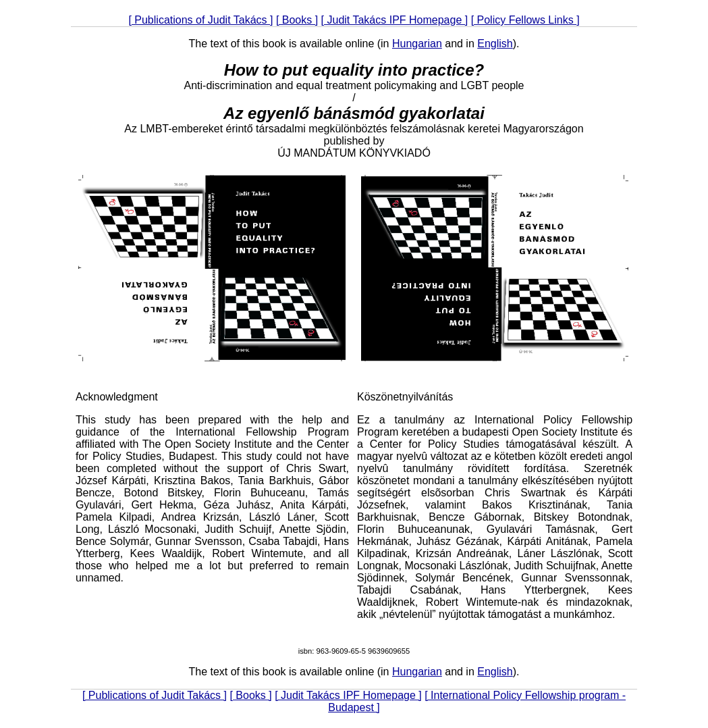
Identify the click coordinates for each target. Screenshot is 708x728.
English (495, 44)
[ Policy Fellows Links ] (525, 20)
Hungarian (417, 44)
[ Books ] (297, 20)
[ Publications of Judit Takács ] (200, 20)
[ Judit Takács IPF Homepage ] (395, 20)
